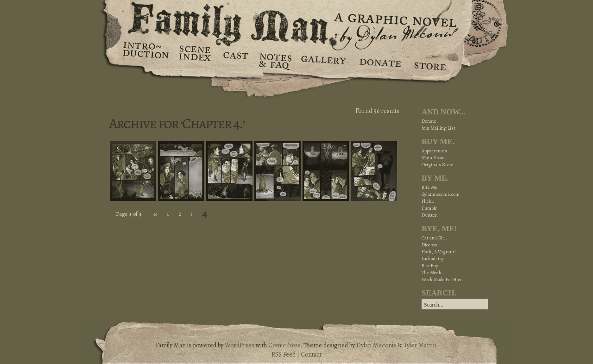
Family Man (296, 22)
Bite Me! (430, 187)
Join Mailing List (438, 128)
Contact (311, 355)
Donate (379, 60)
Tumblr (429, 208)
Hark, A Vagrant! (439, 252)
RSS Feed (284, 355)
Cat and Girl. (434, 238)
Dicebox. (430, 245)
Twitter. (430, 215)
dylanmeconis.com (441, 194)
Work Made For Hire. (442, 279)
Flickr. (428, 201)
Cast (235, 60)
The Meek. (432, 273)
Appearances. (435, 151)
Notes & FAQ (274, 60)
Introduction (146, 53)
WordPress (240, 345)
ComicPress (284, 345)
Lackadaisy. (433, 259)
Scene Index (196, 60)
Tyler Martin (420, 345)
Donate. (430, 121)
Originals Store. (438, 165)
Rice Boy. (430, 266)
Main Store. (434, 158)
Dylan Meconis (376, 345)
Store (430, 60)
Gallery (323, 60)
